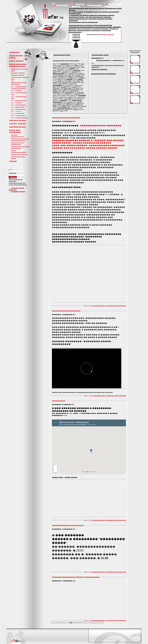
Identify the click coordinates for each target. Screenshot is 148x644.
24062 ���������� (97, 306)
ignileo (55, 95)
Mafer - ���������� (20, 118)
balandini (69, 103)
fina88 (77, 105)
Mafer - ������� (18, 107)
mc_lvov (74, 87)
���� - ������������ (19, 152)
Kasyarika (77, 94)
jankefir (68, 66)
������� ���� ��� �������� (20, 148)
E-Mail (10, 170)
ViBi (54, 64)
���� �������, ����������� (18, 65)
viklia (83, 64)
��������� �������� (92, 623)
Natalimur (64, 106)
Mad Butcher (74, 90)
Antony (72, 91)
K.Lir (78, 99)
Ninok (63, 95)
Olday (70, 75)
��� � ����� (16, 61)
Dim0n (74, 106)
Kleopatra (83, 106)
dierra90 (74, 72)
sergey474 (60, 81)
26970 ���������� (97, 396)
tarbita (55, 106)
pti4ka (78, 103)
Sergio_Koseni (66, 105)
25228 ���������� (97, 520)
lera (54, 111)
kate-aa (55, 82)
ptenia (59, 103)
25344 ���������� (97, 621)
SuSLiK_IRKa (68, 99)
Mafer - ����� (16, 91)
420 (92, 63)
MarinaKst (60, 69)
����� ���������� (17, 136)
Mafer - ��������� (19, 101)
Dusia (72, 95)
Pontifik (64, 90)
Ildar (77, 88)
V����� (76, 70)
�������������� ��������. (66, 118)
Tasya (66, 109)
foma (54, 87)
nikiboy (76, 85)
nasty (64, 91)
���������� (64, 108)
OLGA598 (64, 87)
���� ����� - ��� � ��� (19, 57)
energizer (69, 102)
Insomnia (64, 72)
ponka (74, 82)
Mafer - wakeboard (16, 111)
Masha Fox (76, 109)
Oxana (55, 90)
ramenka (60, 78)
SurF (82, 82)
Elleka (59, 79)
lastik (59, 66)
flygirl (62, 76)
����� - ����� (18, 73)
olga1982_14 (71, 78)
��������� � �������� (18, 144)
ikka (70, 81)
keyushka (60, 75)
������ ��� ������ (116, 306)
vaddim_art (61, 84)
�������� (94, 5)
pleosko (55, 67)
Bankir (55, 105)
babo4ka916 (69, 92)
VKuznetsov (73, 67)
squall (79, 97)
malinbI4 (80, 102)
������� (62, 5)
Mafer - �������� (18, 105)
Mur (76, 108)
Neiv (68, 85)
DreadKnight (56, 92)
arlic (54, 100)
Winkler (72, 74)
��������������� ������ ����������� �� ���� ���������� (18, 182)
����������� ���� (18, 158)
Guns (59, 94)
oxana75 (70, 97)
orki (63, 67)
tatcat (77, 81)
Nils (66, 70)
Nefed (67, 94)
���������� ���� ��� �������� (20, 140)
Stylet (83, 67)
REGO (78, 75)
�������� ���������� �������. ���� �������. (76, 577)
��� (104, 35)
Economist (56, 88)
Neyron (71, 76)
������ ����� (18, 120)
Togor (61, 97)
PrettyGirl (81, 74)
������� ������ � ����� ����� (68, 525)
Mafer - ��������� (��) (19, 94)
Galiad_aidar (67, 88)
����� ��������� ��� (20, 78)
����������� (17, 127)
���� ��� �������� (15, 131)
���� (80, 79)
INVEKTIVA (80, 92)
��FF (77, 66)
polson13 (65, 82)
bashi (62, 111)
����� (111, 35)
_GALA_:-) (56, 99)
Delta (54, 76)
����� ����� (18, 75)
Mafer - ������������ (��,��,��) (19, 83)
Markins (55, 91)
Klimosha (83, 78)
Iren (75, 64)
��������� (59, 74)
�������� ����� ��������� (66, 311)
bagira (55, 72)
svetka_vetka (57, 70)
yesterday (81, 76)
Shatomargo (56, 109)
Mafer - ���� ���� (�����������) (18, 87)
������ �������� (60, 623)
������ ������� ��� (19, 70)
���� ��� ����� (19, 155)
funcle (71, 84)
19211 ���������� (97, 572)
